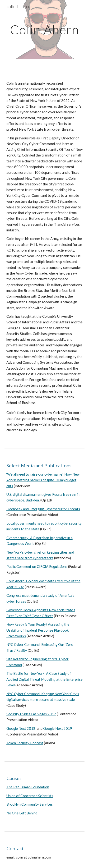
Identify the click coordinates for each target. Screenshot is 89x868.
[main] (45, 30)
